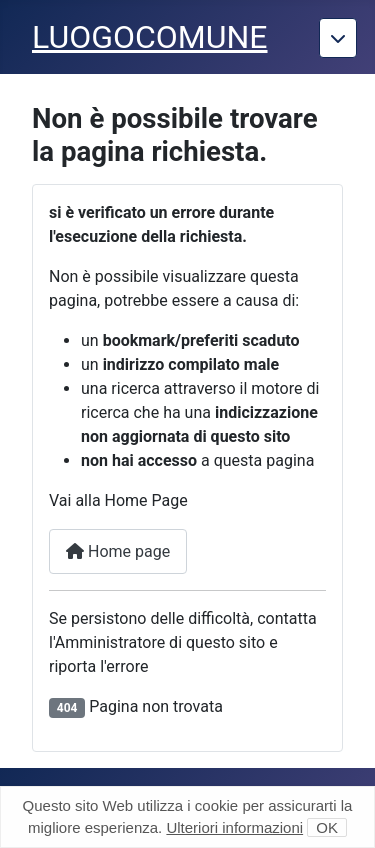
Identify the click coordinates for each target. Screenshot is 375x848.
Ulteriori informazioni (234, 827)
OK (327, 827)
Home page (118, 551)
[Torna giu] (338, 38)
